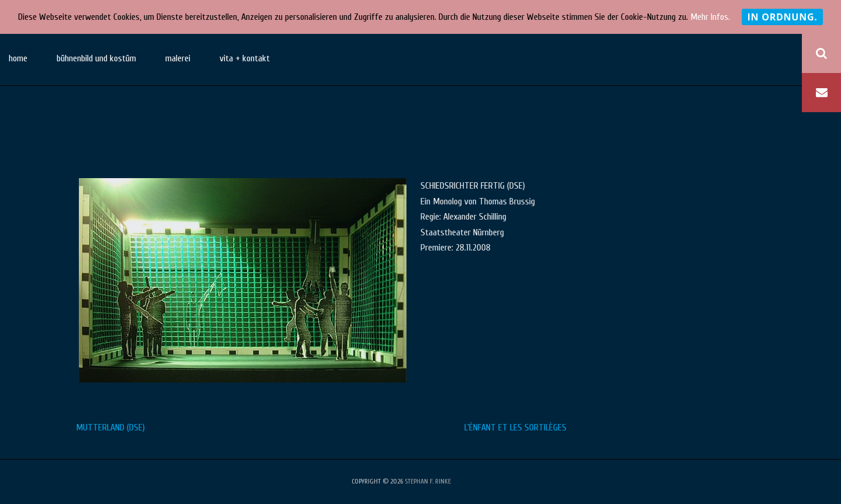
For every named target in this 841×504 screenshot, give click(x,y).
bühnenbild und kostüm (96, 58)
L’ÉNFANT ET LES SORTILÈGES (515, 427)
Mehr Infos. (710, 17)
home (18, 58)
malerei (178, 58)
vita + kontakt (245, 58)
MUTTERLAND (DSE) (110, 427)
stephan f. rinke (428, 481)
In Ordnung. (782, 17)
